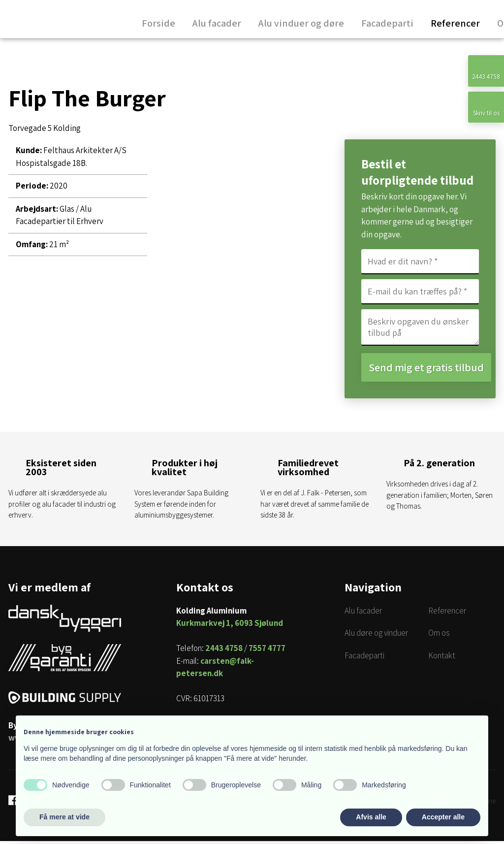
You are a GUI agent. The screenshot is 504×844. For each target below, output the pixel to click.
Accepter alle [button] (443, 817)
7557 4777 (267, 651)
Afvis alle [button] (371, 817)
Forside (158, 24)
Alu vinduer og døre (301, 24)
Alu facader (217, 24)
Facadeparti (387, 24)
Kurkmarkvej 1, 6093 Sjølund (230, 626)
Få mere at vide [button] (64, 817)
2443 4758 (224, 651)
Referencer (455, 24)
